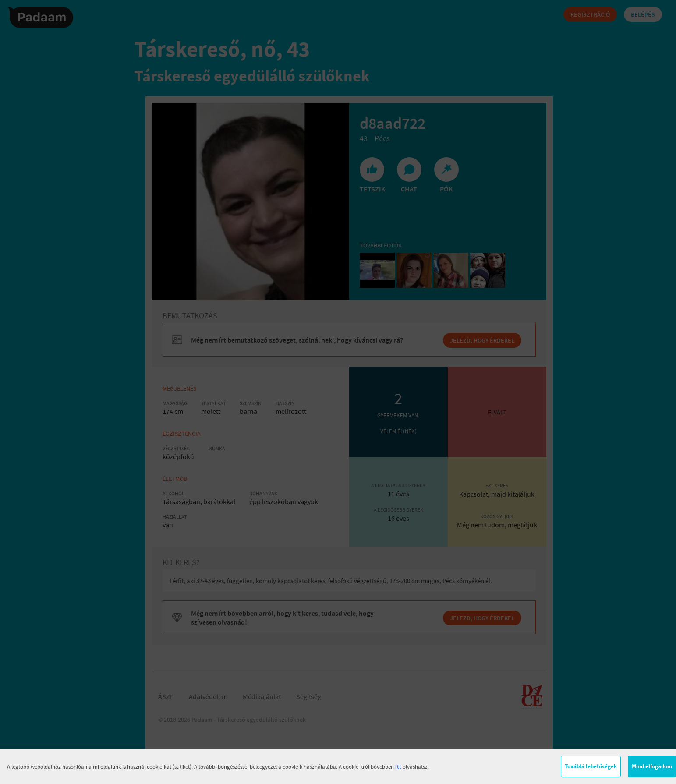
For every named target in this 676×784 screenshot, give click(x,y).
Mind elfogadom (652, 766)
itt (398, 767)
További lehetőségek (591, 766)
